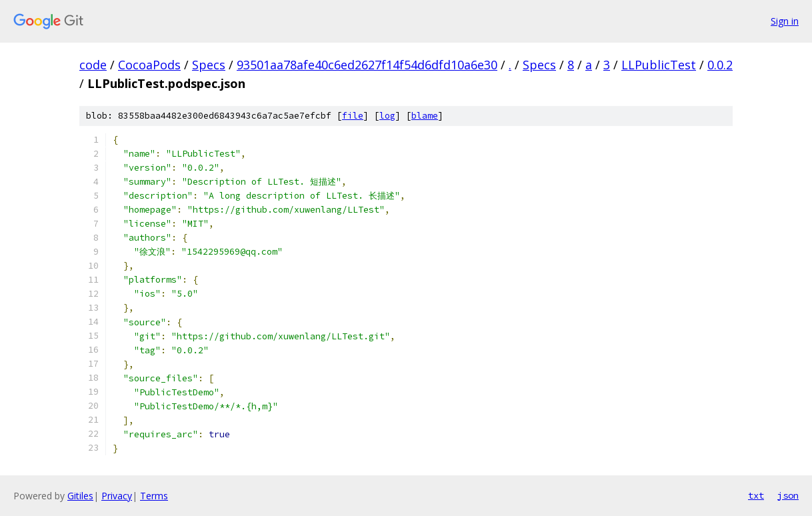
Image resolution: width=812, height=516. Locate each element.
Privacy (117, 496)
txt (756, 495)
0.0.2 (720, 65)
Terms (154, 496)
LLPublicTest (659, 65)
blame (425, 116)
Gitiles (80, 496)
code (93, 65)
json (788, 495)
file (353, 116)
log (387, 116)
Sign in (785, 21)
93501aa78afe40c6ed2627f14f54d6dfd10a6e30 (367, 65)
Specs (209, 65)
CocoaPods (149, 65)
